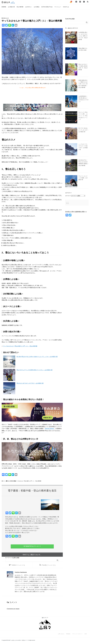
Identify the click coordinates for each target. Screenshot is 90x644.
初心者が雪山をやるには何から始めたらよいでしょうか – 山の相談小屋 (37, 357)
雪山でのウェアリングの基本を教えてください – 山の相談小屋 (34, 370)
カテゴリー (68, 196)
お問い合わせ (61, 634)
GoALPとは (66, 7)
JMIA (86, 634)
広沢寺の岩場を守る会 (47, 7)
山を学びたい (29, 7)
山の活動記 (37, 7)
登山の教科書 (20, 7)
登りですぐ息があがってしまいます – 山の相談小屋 (83, 130)
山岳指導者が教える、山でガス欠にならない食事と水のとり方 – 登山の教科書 (83, 36)
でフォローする (18, 565)
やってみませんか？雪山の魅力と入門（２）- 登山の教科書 (20, 346)
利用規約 (68, 634)
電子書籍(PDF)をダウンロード (32, 546)
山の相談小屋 (11, 7)
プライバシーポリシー (77, 634)
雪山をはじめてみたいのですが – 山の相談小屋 (30, 383)
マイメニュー (58, 7)
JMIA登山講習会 (49, 429)
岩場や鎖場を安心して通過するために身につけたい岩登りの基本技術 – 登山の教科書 (83, 84)
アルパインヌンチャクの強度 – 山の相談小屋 (83, 178)
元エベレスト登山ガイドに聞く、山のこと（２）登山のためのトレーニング (83, 116)
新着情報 (4, 7)
